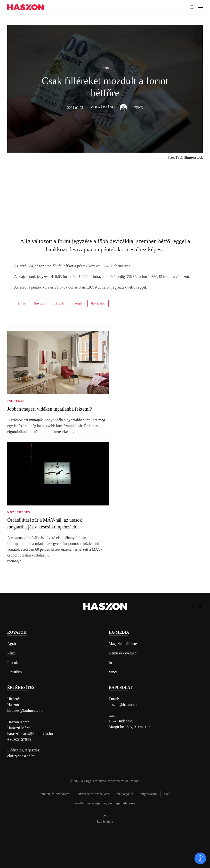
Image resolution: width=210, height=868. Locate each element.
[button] (192, 7)
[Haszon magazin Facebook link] (200, 606)
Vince (113, 672)
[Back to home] (25, 7)
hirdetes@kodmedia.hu (25, 710)
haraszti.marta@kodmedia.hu (30, 734)
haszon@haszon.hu (124, 705)
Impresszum (149, 794)
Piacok (13, 663)
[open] (200, 858)
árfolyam (39, 303)
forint (21, 303)
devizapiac (98, 303)
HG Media (132, 781)
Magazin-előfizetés (124, 644)
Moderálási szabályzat (55, 794)
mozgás (78, 303)
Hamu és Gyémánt (123, 653)
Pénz (11, 653)
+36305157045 (19, 739)
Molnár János (109, 107)
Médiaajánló (125, 794)
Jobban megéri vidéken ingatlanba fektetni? (50, 409)
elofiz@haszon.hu (21, 756)
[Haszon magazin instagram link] (192, 606)
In (110, 663)
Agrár (12, 644)
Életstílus (15, 672)
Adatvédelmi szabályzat (93, 794)
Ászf (167, 794)
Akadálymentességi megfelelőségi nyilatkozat (105, 803)
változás (59, 303)
